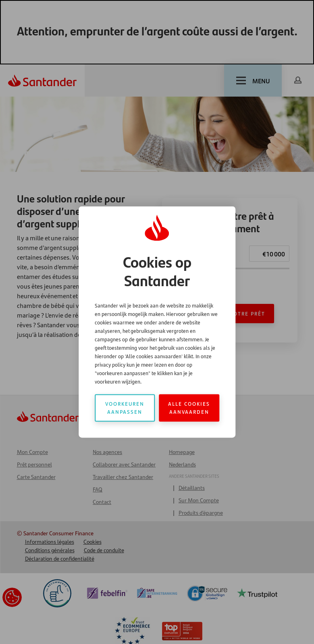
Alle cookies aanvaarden (189, 408)
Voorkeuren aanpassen (125, 408)
